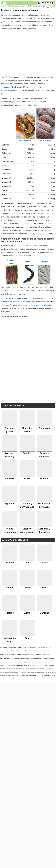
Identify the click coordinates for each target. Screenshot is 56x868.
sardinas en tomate (25, 141)
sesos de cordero (46, 141)
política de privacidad (39, 679)
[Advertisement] (21, 52)
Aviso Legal (49, 679)
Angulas (44, 262)
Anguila (28, 262)
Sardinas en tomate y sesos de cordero (20, 10)
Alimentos (45, 3)
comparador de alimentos (12, 87)
